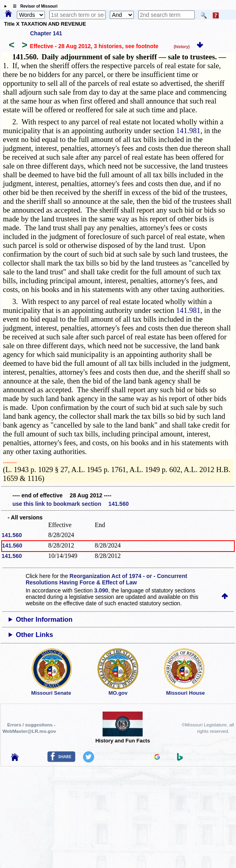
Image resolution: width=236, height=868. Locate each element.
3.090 (101, 590)
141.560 (12, 535)
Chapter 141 (46, 33)
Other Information (44, 620)
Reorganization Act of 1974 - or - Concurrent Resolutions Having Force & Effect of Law (106, 579)
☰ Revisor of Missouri (33, 6)
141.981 (188, 131)
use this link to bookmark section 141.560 (71, 504)
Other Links (34, 635)
